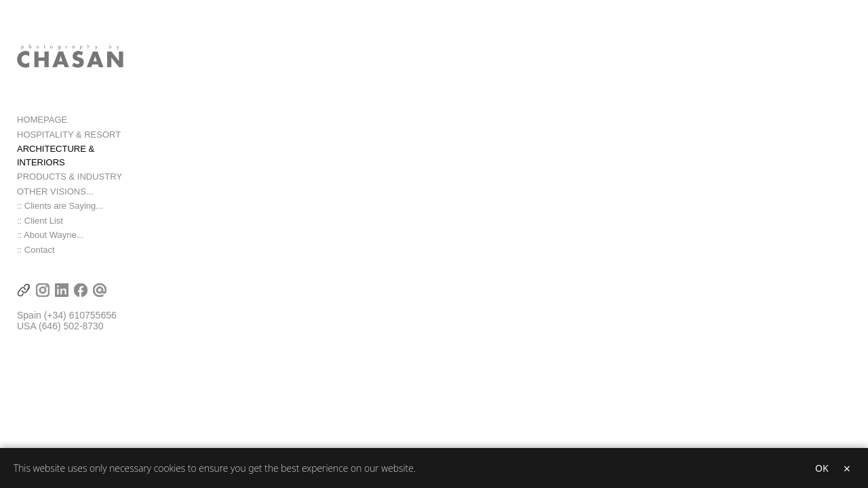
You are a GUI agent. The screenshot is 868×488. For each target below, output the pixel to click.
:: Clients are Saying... (60, 208)
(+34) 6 (59, 317)
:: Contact (36, 251)
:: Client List (40, 222)
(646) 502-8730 (71, 328)
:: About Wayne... (51, 237)
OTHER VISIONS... (55, 193)
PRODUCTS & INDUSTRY (70, 179)
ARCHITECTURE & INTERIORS (81, 164)
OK (822, 468)
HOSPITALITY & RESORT (69, 149)
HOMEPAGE (42, 135)
